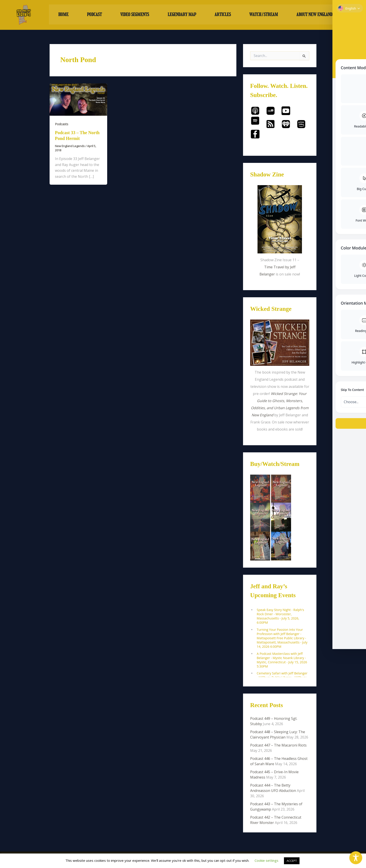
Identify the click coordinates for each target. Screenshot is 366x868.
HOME (63, 15)
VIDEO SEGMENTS (135, 15)
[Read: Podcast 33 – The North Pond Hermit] (78, 99)
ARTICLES (223, 15)
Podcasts (62, 124)
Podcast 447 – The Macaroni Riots (278, 745)
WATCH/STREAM (264, 15)
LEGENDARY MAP (182, 15)
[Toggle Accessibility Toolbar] (356, 858)
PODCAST (94, 15)
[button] (324, 15)
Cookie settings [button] (266, 860)
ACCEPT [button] (292, 861)
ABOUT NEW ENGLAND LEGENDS (324, 15)
